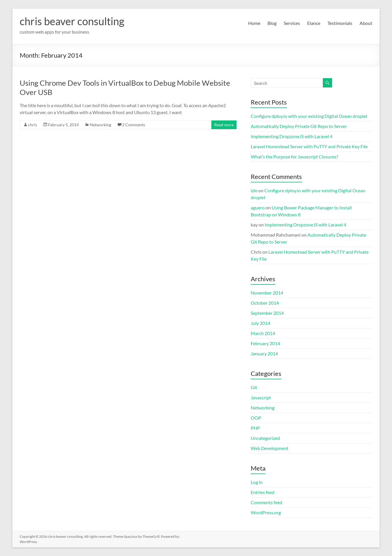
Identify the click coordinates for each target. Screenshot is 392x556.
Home (254, 23)
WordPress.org (266, 512)
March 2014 (263, 333)
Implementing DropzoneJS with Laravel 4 (292, 136)
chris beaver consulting (72, 21)
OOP (256, 418)
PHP (255, 428)
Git (254, 387)
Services (292, 23)
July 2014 (260, 323)
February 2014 (265, 343)
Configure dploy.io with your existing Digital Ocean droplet (309, 116)
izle (254, 190)
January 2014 (264, 353)
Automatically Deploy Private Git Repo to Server (299, 126)
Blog (272, 23)
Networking (100, 125)
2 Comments (134, 125)
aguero (258, 207)
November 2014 (267, 293)
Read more (224, 125)
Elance (314, 23)
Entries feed (263, 492)
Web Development (270, 448)
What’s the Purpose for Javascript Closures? (294, 157)
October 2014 (265, 303)
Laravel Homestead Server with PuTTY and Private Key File (309, 146)
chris (33, 125)
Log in (257, 482)
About (366, 23)
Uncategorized (265, 438)
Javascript (261, 397)
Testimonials (340, 23)
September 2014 (267, 313)
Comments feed (266, 502)
